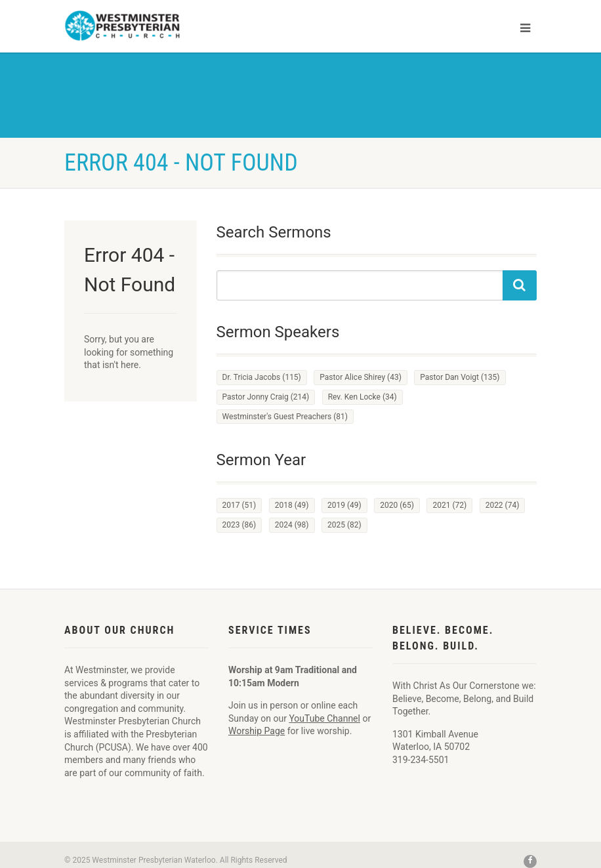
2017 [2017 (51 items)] (239, 505)
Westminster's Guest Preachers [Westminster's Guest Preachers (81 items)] (285, 417)
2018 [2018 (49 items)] (292, 505)
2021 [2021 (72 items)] (449, 505)
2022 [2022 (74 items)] (503, 505)
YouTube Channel (324, 718)
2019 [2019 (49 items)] (344, 505)
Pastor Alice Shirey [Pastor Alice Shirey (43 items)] (361, 377)
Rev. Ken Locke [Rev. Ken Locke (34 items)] (363, 397)
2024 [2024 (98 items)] (292, 525)
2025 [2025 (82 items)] (344, 525)
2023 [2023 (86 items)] (239, 525)
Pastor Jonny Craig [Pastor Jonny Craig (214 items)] (266, 397)
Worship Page (257, 731)
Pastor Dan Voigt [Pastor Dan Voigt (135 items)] (460, 377)
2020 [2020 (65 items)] (397, 505)
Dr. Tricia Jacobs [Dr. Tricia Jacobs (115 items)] (262, 377)
